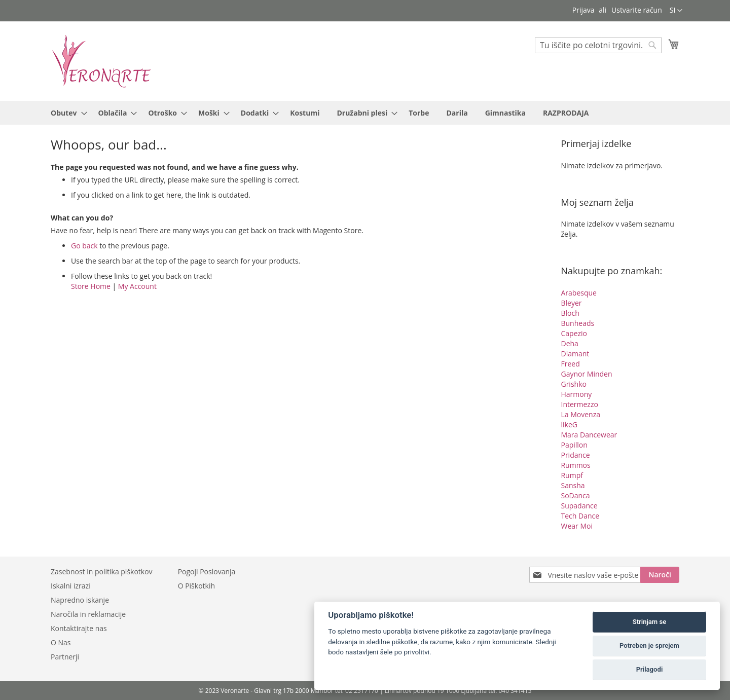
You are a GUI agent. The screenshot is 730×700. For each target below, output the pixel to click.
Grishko (573, 384)
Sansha (573, 485)
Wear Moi (576, 526)
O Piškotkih (196, 586)
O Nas (61, 642)
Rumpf (572, 475)
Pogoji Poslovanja (207, 572)
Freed (570, 364)
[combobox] (598, 45)
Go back (84, 246)
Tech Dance (580, 516)
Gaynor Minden (586, 374)
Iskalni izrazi (71, 586)
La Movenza (580, 414)
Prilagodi (650, 669)
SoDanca (575, 495)
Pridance (575, 455)
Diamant (575, 354)
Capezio (574, 333)
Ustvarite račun (637, 10)
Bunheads (577, 323)
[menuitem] (66, 113)
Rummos (575, 465)
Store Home (91, 286)
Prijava (583, 10)
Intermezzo (579, 404)
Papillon (574, 445)
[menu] (365, 113)
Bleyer (571, 303)
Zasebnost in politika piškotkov (102, 572)
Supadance (579, 506)
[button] (676, 11)
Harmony (576, 394)
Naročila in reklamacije (88, 614)
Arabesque (578, 293)
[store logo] (101, 61)
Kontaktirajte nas (79, 628)
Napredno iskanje (80, 600)
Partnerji (65, 657)
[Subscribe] (660, 575)
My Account (137, 286)
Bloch (570, 313)
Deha (569, 343)
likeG (569, 425)
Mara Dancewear (589, 435)
